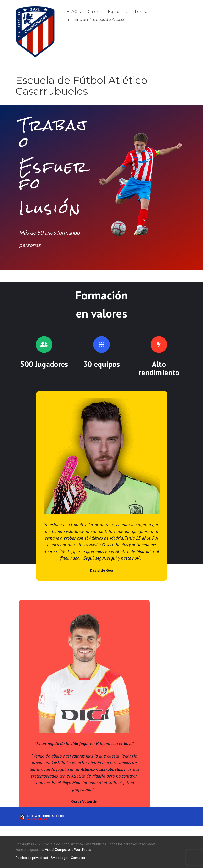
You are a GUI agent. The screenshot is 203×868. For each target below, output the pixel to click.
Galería (95, 12)
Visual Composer (58, 850)
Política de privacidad (32, 858)
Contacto (78, 858)
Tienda (141, 12)
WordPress (82, 850)
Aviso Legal (60, 858)
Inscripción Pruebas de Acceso (96, 19)
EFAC (72, 12)
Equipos (116, 12)
